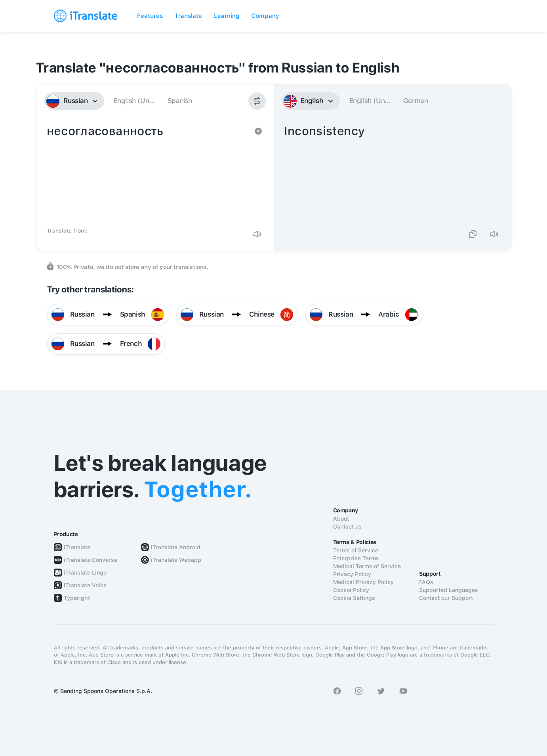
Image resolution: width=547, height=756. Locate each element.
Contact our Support (446, 598)
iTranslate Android (176, 547)
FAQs (426, 582)
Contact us (347, 527)
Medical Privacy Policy (363, 582)
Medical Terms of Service (367, 566)
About (341, 519)
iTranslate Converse (91, 560)
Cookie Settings (354, 598)
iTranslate (77, 547)
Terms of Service (356, 550)
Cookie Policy (351, 590)
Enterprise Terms (356, 558)
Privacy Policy (352, 574)
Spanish (180, 101)
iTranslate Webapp (176, 560)
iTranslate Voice (85, 585)
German (416, 101)
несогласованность (147, 173)
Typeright (77, 598)
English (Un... (134, 101)
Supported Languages (449, 590)
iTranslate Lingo (85, 573)
